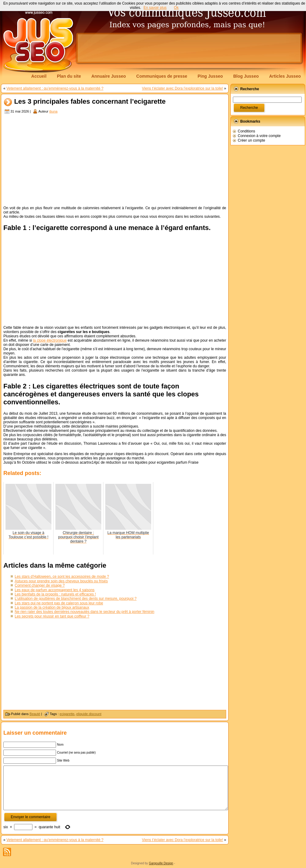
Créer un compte (251, 140)
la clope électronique (50, 340)
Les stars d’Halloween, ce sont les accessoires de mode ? (62, 577)
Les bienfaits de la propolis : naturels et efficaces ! (55, 594)
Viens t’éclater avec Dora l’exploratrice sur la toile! (183, 88)
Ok (176, 8)
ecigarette (67, 714)
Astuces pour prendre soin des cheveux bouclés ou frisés (61, 581)
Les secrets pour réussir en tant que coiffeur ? (52, 616)
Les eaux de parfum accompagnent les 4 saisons (55, 590)
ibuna (53, 111)
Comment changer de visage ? (40, 585)
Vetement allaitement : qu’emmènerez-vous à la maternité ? (55, 88)
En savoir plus (155, 8)
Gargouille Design (161, 863)
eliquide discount (89, 714)
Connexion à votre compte (259, 136)
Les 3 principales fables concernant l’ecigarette (90, 102)
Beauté (35, 714)
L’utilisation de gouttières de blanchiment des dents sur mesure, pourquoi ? (76, 599)
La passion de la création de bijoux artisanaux (52, 607)
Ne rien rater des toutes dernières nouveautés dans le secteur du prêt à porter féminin (84, 612)
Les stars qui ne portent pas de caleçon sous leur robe (59, 603)
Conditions (246, 131)
